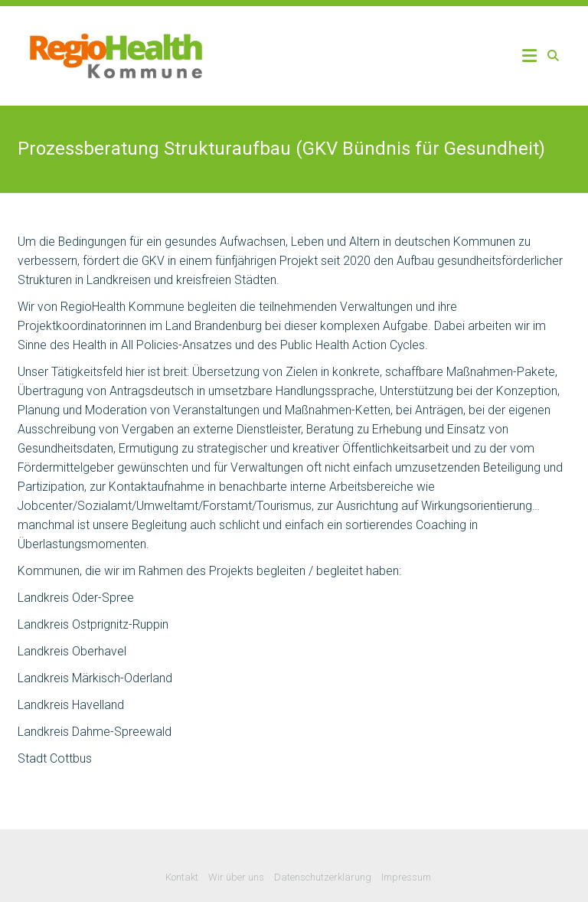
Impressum (406, 877)
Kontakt (182, 877)
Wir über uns (236, 877)
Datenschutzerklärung (323, 877)
